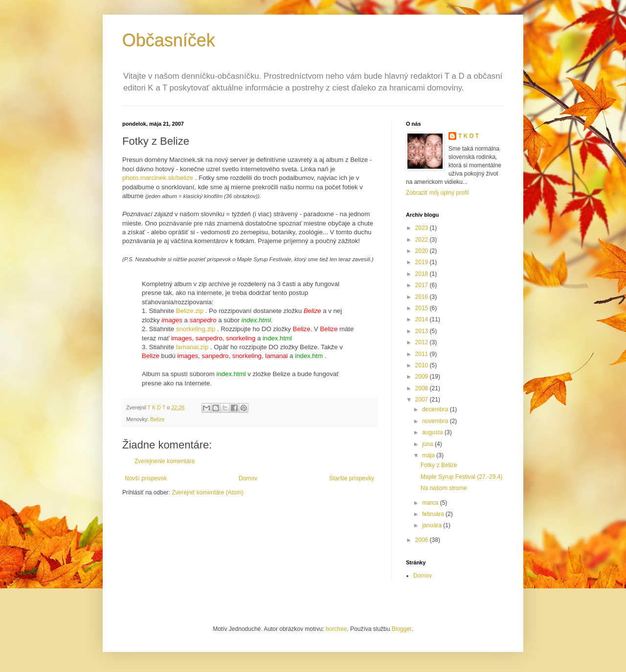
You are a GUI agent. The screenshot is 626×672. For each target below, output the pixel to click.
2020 (423, 251)
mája (429, 455)
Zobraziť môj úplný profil (437, 193)
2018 (423, 274)
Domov (248, 478)
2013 (423, 331)
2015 (423, 308)
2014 (423, 319)
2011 (423, 354)
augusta (433, 432)
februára (434, 514)
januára (433, 525)
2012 (423, 342)
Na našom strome (444, 488)
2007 (423, 400)
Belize (157, 419)
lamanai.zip (192, 347)
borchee (336, 629)
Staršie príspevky (352, 478)
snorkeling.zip (196, 329)
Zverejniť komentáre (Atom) (208, 493)
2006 (423, 540)
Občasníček (169, 40)
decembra (436, 409)
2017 (423, 285)
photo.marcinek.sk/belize (158, 178)
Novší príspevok (146, 478)
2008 (423, 388)
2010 (423, 365)
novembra (436, 421)
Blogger (402, 629)
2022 (423, 240)
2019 (423, 262)
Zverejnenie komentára (165, 461)
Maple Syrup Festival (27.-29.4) (461, 477)
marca (431, 503)
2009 (423, 377)
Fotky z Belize (439, 465)
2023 (423, 228)
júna (428, 444)
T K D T (469, 136)
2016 (423, 297)
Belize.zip (190, 311)
